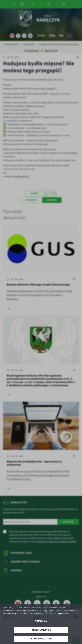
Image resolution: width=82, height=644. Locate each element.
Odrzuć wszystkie (41, 630)
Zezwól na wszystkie (41, 639)
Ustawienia (41, 621)
